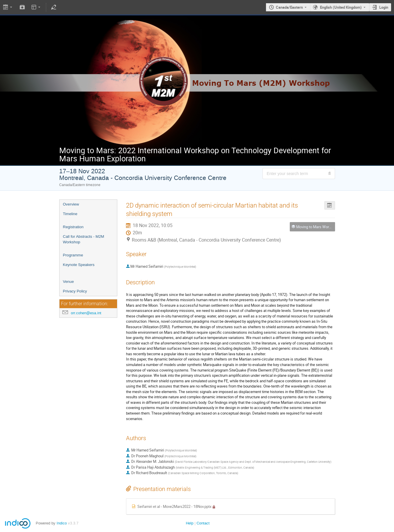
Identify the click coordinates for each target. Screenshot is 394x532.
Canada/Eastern (289, 7)
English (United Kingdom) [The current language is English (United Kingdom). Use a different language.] (341, 7)
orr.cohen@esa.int (86, 313)
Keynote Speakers (79, 265)
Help (190, 523)
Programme (73, 255)
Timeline (70, 214)
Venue (69, 282)
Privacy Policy (75, 291)
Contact (203, 523)
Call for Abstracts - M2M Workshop (84, 239)
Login (384, 7)
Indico (62, 523)
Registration (73, 227)
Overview (71, 204)
